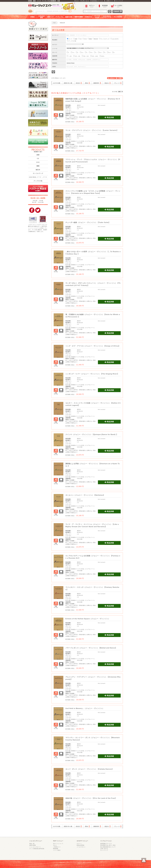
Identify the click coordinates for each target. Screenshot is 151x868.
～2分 (69, 56)
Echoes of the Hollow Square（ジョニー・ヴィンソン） (88, 619)
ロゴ (52, 8)
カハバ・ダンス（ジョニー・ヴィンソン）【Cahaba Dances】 (89, 769)
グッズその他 (119, 17)
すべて (70, 39)
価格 (87, 83)
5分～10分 (94, 56)
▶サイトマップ (118, 1)
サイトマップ (104, 850)
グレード (117, 83)
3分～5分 (85, 56)
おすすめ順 (57, 83)
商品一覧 (32, 844)
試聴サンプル (56, 117)
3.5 (91, 52)
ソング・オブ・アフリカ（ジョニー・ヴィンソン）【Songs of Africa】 (93, 346)
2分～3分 (77, 56)
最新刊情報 (33, 845)
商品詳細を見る (109, 117)
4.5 (100, 52)
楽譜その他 (69, 17)
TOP (54, 23)
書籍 (38, 166)
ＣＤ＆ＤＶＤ (88, 17)
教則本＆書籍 (79, 17)
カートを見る (116, 6)
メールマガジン (81, 847)
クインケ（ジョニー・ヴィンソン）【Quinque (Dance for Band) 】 (92, 434)
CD (38, 158)
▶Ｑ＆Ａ (77, 1)
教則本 (38, 170)
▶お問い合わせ (85, 1)
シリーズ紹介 (57, 850)
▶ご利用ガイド (109, 1)
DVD (38, 162)
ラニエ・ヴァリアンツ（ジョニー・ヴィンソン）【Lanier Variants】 (92, 130)
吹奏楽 (31, 17)
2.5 (82, 52)
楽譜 (38, 155)
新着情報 (56, 849)
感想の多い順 (69, 83)
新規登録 (103, 6)
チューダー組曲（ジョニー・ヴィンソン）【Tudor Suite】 (88, 222)
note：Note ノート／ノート (107, 17)
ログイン (90, 6)
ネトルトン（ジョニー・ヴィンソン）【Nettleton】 (85, 495)
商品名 (107, 83)
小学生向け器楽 (41, 17)
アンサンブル (59, 17)
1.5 (73, 52)
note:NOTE (114, 39)
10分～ (102, 56)
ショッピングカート (35, 847)
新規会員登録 (81, 845)
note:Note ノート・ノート (38, 177)
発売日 (79, 83)
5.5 (109, 52)
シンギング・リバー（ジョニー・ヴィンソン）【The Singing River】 (92, 374)
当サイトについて (58, 844)
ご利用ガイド (57, 847)
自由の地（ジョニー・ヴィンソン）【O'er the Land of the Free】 (91, 798)
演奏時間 (97, 83)
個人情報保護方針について (108, 847)
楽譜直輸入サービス (106, 844)
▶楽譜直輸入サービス (97, 1)
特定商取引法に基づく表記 (108, 845)
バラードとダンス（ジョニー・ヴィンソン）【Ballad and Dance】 (91, 648)
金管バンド (50, 17)
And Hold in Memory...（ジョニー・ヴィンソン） (85, 708)
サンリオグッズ (97, 17)
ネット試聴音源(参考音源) (37, 849)
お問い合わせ (104, 849)
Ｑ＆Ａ (55, 845)
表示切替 (115, 78)
